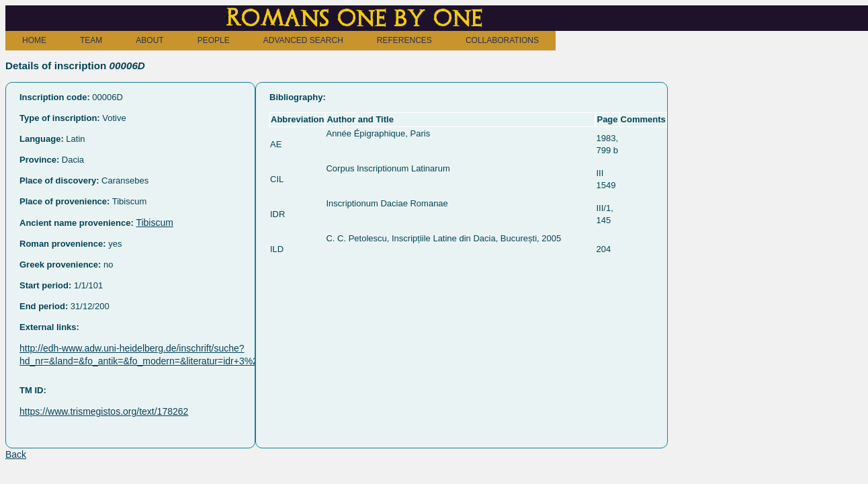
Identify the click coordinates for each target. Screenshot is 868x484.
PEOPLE (214, 40)
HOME (34, 40)
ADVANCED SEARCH (303, 40)
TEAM (91, 40)
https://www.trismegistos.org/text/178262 (104, 411)
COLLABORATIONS (502, 40)
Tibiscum (155, 223)
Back (16, 454)
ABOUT (149, 40)
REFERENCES (404, 40)
